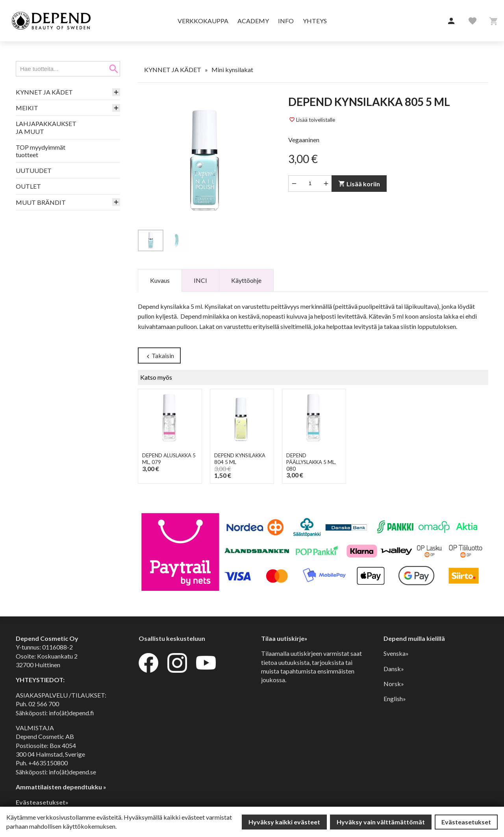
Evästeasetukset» (42, 802)
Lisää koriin (359, 184)
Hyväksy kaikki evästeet (284, 822)
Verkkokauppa (203, 21)
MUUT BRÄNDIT (41, 202)
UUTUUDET (34, 170)
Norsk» (394, 684)
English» (395, 699)
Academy (253, 21)
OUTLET (28, 186)
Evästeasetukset (466, 822)
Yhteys (315, 21)
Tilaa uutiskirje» (284, 638)
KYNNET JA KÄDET (44, 92)
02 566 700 (44, 704)
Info (286, 21)
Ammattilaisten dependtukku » (61, 787)
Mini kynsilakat (232, 70)
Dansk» (394, 669)
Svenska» (396, 653)
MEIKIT (27, 108)
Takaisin (159, 356)
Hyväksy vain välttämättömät (381, 822)
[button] (451, 21)
